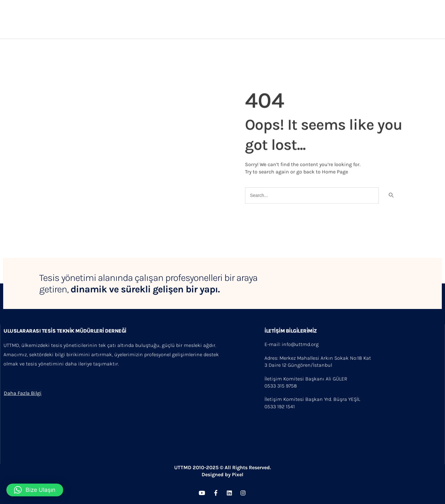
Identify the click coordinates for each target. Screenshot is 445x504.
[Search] (391, 196)
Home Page (335, 171)
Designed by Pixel (222, 474)
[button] (35, 490)
